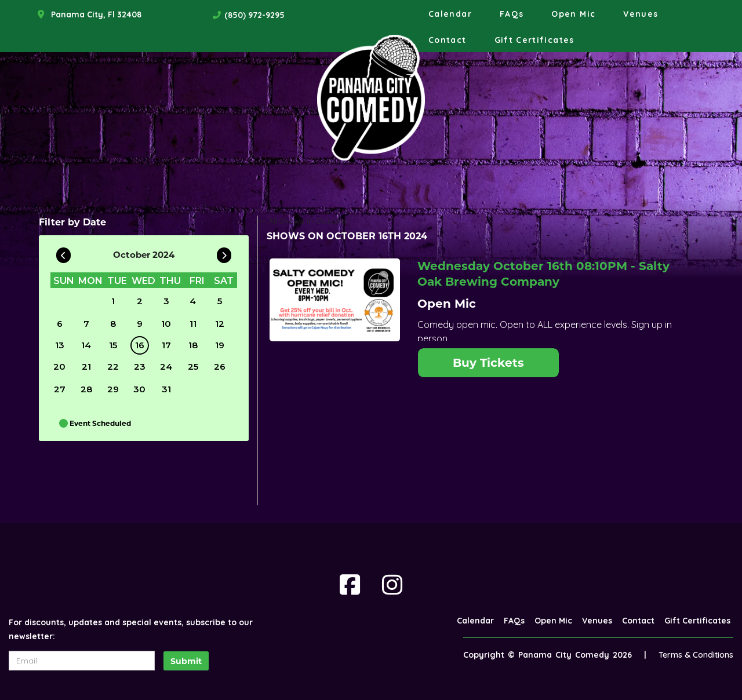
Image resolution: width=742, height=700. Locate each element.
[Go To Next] (224, 253)
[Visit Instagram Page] (392, 585)
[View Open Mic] (335, 300)
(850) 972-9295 (254, 15)
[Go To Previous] (63, 253)
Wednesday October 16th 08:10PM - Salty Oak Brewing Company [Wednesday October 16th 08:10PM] (543, 274)
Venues (641, 14)
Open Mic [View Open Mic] (447, 304)
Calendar (450, 14)
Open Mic (573, 14)
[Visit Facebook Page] (350, 585)
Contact (448, 40)
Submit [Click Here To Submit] (186, 661)
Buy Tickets (488, 363)
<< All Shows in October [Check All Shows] (303, 221)
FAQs (512, 14)
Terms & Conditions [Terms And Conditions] (696, 655)
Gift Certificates (534, 40)
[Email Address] (82, 661)
